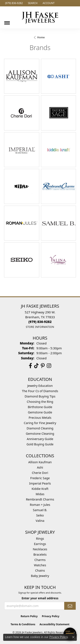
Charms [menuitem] (40, 560)
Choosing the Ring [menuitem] (40, 402)
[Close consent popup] (73, 637)
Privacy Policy (58, 637)
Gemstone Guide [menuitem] (40, 412)
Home (41, 37)
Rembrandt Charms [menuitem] (40, 499)
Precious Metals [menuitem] (40, 418)
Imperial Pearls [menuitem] (40, 483)
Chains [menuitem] (40, 570)
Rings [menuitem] (40, 539)
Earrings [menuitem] (40, 544)
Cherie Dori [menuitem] (40, 473)
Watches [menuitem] (40, 565)
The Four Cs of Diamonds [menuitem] (40, 391)
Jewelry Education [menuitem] (40, 386)
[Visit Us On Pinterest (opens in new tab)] (43, 366)
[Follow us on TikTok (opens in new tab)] (36, 366)
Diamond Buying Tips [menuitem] (40, 396)
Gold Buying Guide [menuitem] (40, 444)
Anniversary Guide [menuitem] (40, 439)
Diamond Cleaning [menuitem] (40, 428)
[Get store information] (40, 327)
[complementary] (49, 621)
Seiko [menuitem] (40, 515)
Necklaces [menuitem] (40, 549)
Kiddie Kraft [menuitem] (40, 489)
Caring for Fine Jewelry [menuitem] (40, 423)
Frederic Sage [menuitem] (40, 478)
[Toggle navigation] (7, 21)
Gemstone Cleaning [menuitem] (40, 434)
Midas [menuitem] (40, 494)
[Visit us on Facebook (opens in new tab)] (30, 366)
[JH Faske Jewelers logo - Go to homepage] (40, 18)
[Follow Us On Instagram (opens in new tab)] (49, 366)
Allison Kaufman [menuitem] (40, 462)
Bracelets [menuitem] (40, 554)
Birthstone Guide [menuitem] (40, 407)
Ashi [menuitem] (40, 467)
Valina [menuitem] (40, 521)
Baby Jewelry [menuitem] (40, 576)
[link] (14, 3)
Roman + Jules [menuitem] (40, 505)
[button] (32, 3)
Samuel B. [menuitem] (40, 510)
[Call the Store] (40, 322)
